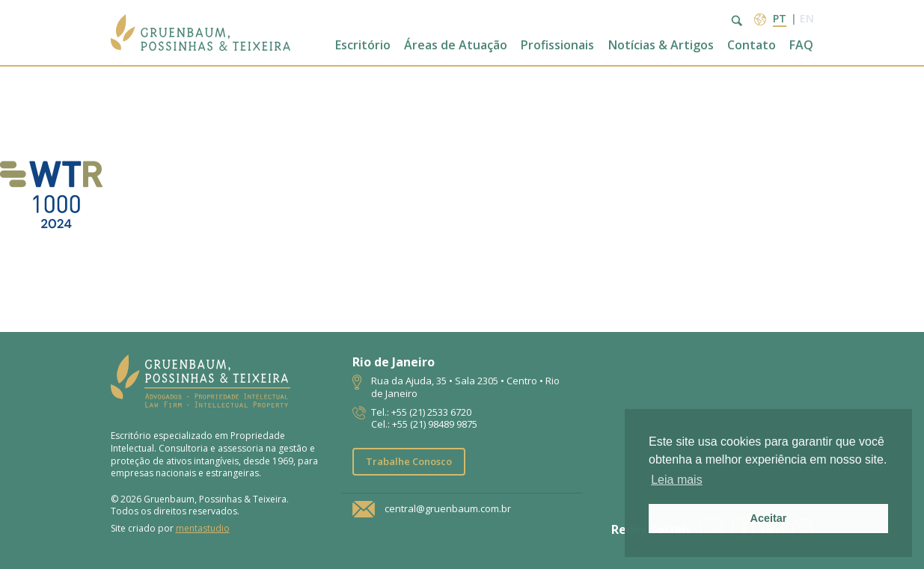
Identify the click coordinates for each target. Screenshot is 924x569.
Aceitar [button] (769, 518)
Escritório (363, 45)
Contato (752, 45)
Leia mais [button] (676, 480)
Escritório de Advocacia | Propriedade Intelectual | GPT (201, 33)
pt (780, 18)
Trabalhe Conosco (409, 461)
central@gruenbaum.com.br (448, 509)
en (807, 18)
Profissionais (557, 45)
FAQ (801, 45)
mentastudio (203, 528)
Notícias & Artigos (661, 45)
